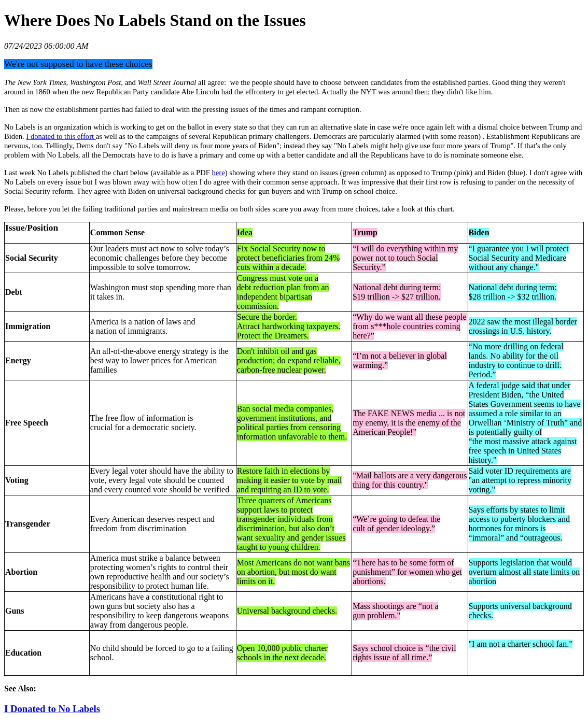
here (219, 173)
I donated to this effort (61, 136)
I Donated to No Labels (52, 709)
